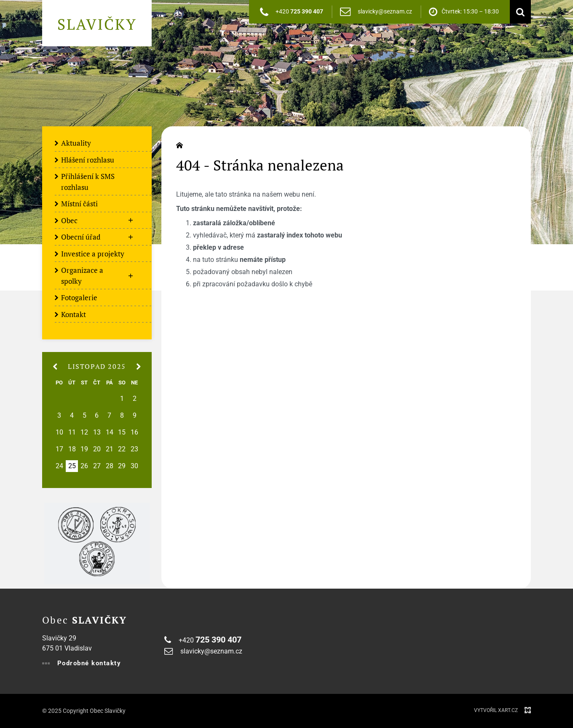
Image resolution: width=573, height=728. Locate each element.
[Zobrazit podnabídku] (131, 221)
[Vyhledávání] (518, 12)
